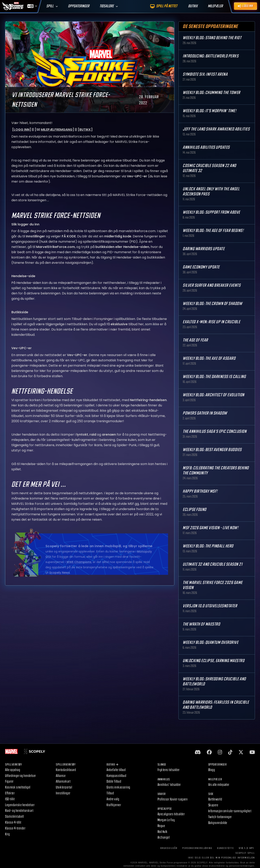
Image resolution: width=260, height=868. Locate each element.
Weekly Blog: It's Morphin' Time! (209, 111)
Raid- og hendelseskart (19, 811)
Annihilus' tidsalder (169, 785)
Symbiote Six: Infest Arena (205, 74)
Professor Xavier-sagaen (173, 799)
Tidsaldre (107, 6)
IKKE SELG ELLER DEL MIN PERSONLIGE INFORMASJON (222, 858)
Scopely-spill (245, 853)
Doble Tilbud (114, 781)
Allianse (61, 776)
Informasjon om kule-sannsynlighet (230, 811)
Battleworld (215, 799)
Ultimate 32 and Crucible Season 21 (213, 564)
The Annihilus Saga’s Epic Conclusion (215, 431)
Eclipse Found (195, 510)
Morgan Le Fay (166, 820)
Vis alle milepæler (219, 785)
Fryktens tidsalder (169, 770)
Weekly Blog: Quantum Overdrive (210, 642)
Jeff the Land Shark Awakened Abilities (216, 129)
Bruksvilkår (169, 848)
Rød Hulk (163, 832)
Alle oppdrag (13, 770)
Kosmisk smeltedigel (18, 787)
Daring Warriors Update (204, 249)
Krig (7, 834)
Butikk (112, 765)
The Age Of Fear (195, 340)
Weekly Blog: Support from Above (211, 212)
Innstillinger (63, 793)
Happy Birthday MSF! (200, 491)
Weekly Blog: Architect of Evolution (214, 395)
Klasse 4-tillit (13, 822)
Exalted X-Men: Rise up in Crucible (211, 322)
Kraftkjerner (114, 805)
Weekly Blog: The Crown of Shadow (212, 304)
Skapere (213, 805)
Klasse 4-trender (15, 828)
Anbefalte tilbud (116, 770)
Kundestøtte (226, 848)
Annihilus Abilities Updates (206, 147)
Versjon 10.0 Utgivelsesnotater (210, 606)
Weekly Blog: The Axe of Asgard (209, 358)
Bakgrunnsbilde (218, 823)
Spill (50, 6)
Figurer (9, 781)
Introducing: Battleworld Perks (211, 56)
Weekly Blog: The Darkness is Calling (214, 377)
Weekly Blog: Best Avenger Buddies (212, 450)
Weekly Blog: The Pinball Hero (208, 546)
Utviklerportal (64, 787)
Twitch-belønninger (220, 817)
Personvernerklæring (197, 848)
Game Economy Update (201, 267)
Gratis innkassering (118, 787)
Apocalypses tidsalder (171, 814)
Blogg (212, 770)
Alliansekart (63, 781)
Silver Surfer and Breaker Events (212, 285)
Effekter (10, 793)
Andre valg (113, 799)
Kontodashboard (66, 770)
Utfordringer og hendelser (20, 776)
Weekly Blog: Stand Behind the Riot (212, 38)
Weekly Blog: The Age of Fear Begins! (213, 231)
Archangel (164, 837)
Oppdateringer (79, 6)
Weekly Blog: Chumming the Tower (211, 93)
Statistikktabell (14, 817)
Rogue (161, 826)
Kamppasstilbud (116, 776)
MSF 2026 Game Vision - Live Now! (210, 528)
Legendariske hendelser (20, 805)
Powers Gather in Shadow (205, 413)
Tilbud (110, 793)
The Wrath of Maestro (201, 624)
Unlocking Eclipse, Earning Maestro (214, 661)
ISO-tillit (10, 799)
